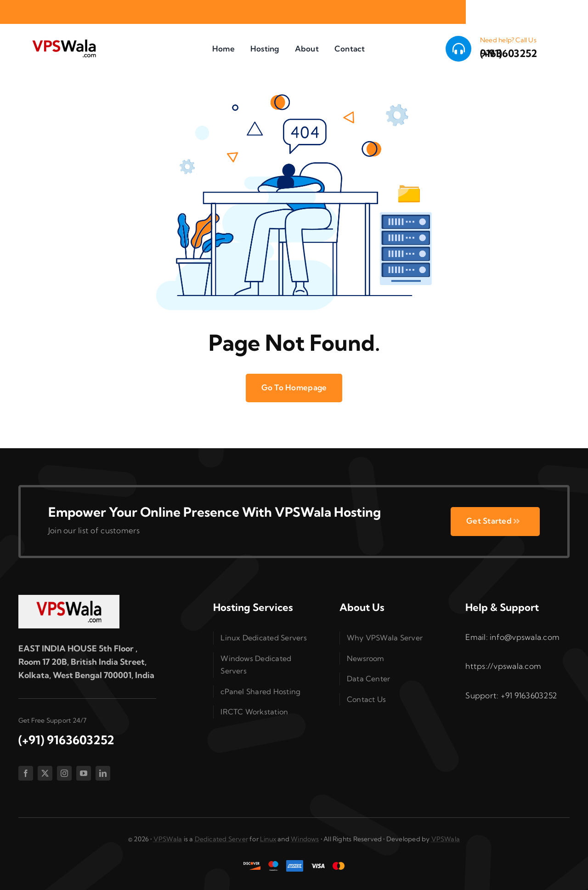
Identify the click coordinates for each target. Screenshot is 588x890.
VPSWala (168, 839)
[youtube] (84, 773)
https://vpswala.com (503, 666)
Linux (268, 839)
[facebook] (26, 773)
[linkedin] (103, 773)
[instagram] (64, 773)
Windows (305, 839)
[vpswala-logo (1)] (64, 42)
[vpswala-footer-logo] (69, 599)
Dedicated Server (221, 839)
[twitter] (45, 773)
